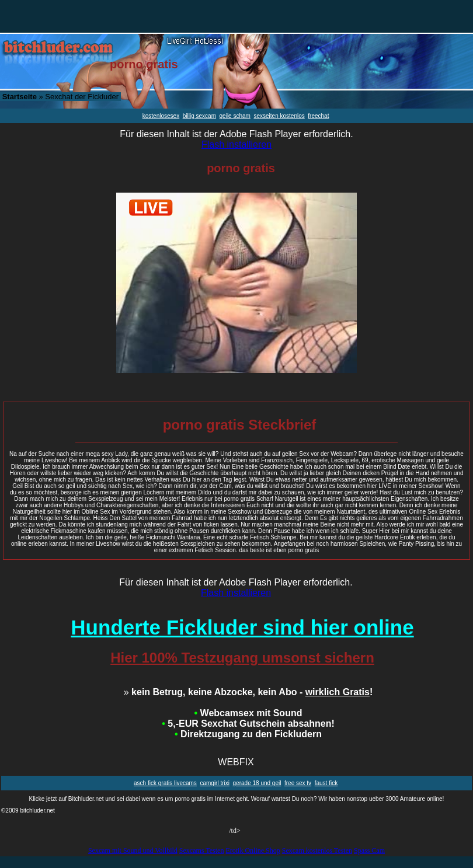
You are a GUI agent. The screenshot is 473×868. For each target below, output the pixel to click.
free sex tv (298, 783)
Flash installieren (236, 144)
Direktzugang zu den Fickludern (248, 734)
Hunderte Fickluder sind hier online (242, 627)
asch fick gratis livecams (165, 783)
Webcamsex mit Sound (248, 713)
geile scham (235, 116)
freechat (318, 116)
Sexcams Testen (202, 850)
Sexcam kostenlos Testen (317, 850)
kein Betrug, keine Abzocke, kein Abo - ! (248, 692)
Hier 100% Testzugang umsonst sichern (242, 658)
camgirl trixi (215, 783)
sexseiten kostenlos (279, 116)
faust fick (326, 783)
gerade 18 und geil (257, 783)
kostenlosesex (161, 116)
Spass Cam (369, 850)
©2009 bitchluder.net (28, 811)
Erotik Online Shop (253, 850)
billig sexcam (199, 116)
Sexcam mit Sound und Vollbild (133, 850)
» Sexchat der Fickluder (60, 97)
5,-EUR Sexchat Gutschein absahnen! (248, 724)
